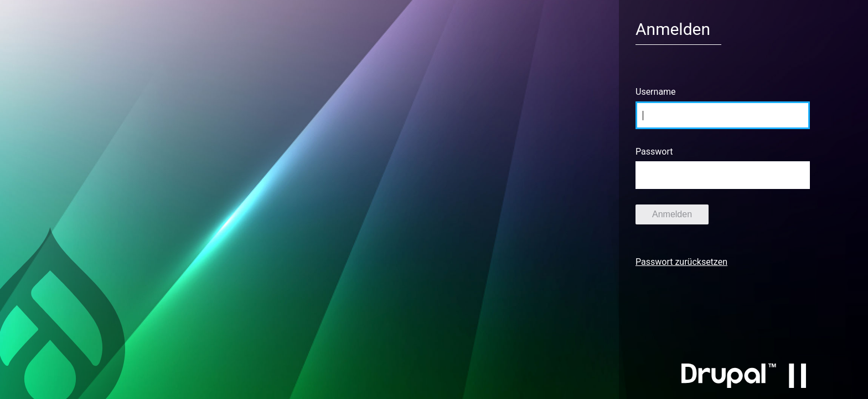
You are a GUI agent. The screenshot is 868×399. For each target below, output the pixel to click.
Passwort (654, 152)
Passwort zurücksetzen (681, 262)
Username (656, 92)
